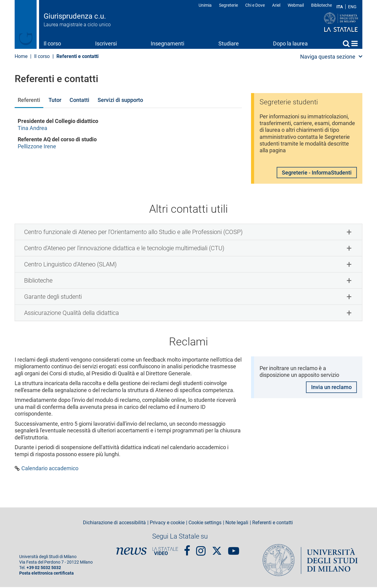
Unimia (205, 5)
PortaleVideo (165, 552)
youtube (234, 549)
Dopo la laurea (290, 43)
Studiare (229, 43)
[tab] (188, 233)
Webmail (296, 5)
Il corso (52, 43)
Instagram (201, 549)
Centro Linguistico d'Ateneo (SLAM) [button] (70, 265)
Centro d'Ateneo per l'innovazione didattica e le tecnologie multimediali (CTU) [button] (124, 249)
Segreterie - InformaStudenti (317, 173)
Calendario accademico (50, 469)
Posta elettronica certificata (47, 574)
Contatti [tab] (79, 100)
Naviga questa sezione (328, 57)
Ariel (276, 5)
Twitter (217, 549)
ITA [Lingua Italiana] (340, 7)
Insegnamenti (167, 43)
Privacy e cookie (167, 524)
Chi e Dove (255, 5)
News (131, 552)
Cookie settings (205, 524)
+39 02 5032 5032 (44, 569)
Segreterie (228, 5)
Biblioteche (321, 5)
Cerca (346, 43)
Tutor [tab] (55, 100)
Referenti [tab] (29, 100)
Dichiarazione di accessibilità (114, 524)
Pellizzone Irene (37, 146)
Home (355, 43)
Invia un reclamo (331, 388)
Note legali (237, 524)
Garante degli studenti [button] (53, 298)
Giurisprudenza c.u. (75, 16)
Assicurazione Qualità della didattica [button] (72, 314)
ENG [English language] (352, 7)
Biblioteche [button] (38, 281)
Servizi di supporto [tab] (120, 100)
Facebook (187, 549)
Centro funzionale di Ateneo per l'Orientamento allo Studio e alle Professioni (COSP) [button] (133, 233)
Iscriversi (106, 43)
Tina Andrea (32, 128)
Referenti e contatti (273, 524)
